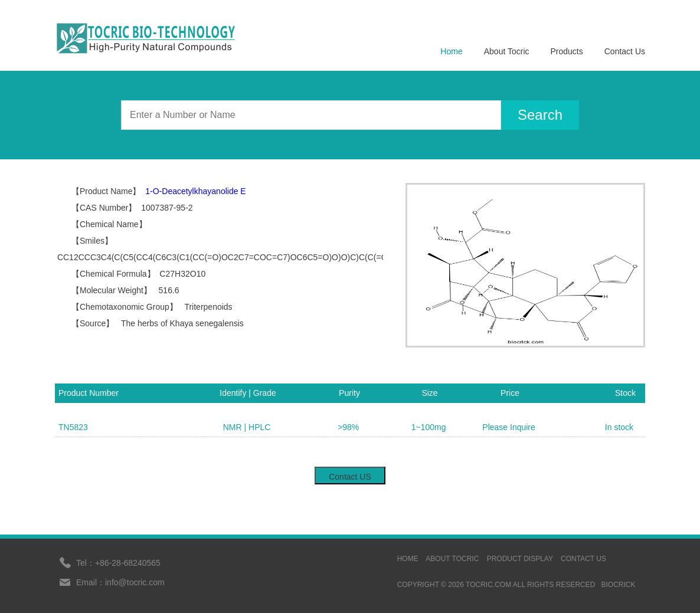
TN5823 (73, 427)
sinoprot (627, 559)
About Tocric (507, 51)
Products (567, 51)
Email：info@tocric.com (120, 582)
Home (451, 51)
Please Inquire (509, 427)
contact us (583, 559)
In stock (619, 427)
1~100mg (429, 427)
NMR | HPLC (247, 427)
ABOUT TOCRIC (452, 559)
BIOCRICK (618, 585)
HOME (408, 559)
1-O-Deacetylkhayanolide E (195, 191)
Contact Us (625, 51)
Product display (520, 559)
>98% (348, 427)
